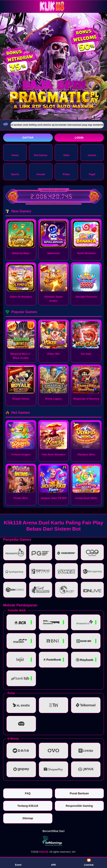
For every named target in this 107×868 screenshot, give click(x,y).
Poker (66, 171)
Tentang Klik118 (28, 806)
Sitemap (28, 818)
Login (79, 138)
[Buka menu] (7, 6)
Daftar (28, 138)
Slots (66, 152)
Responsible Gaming (79, 806)
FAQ (28, 793)
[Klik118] (54, 6)
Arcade (41, 171)
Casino (92, 152)
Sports (15, 171)
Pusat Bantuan (79, 793)
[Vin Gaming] (54, 841)
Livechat (89, 862)
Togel (92, 171)
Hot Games (41, 152)
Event (18, 862)
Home (15, 152)
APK (53, 862)
